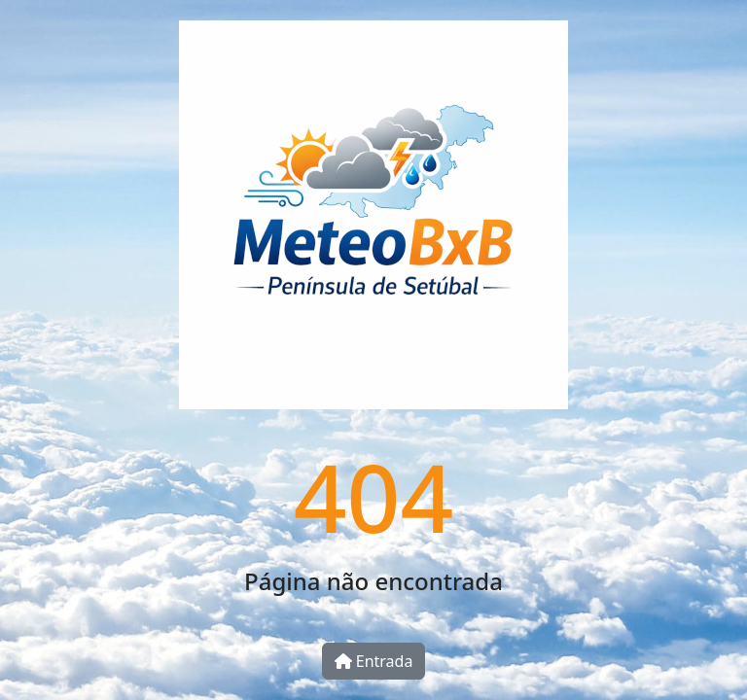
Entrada (374, 661)
